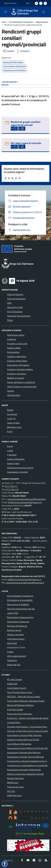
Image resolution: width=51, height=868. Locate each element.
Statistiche (12, 660)
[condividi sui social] (8, 51)
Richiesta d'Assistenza (17, 626)
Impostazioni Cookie (16, 647)
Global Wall (12, 684)
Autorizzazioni (13, 352)
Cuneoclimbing (14, 722)
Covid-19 (11, 418)
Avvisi (10, 431)
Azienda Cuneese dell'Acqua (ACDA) (23, 740)
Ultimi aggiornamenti (17, 656)
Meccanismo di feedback (18, 604)
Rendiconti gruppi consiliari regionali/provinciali (26, 123)
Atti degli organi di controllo (26, 143)
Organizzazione (42, 22)
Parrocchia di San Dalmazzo (20, 714)
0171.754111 (11, 486)
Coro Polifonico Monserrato (19, 744)
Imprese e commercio (17, 374)
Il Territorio (12, 455)
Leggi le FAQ (13, 613)
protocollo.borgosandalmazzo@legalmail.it (26, 499)
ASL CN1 (11, 791)
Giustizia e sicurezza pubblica (20, 369)
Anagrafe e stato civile (17, 344)
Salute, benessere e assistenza (21, 382)
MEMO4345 (13, 783)
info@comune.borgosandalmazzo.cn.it (25, 502)
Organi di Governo (15, 294)
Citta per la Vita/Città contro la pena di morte (27, 731)
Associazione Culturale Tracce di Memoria (26, 757)
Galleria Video (13, 463)
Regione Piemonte (15, 778)
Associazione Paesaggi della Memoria (24, 752)
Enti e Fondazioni (15, 312)
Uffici (9, 303)
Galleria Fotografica (16, 459)
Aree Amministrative (16, 299)
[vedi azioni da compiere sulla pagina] (23, 51)
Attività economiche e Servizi (20, 468)
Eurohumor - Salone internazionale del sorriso (28, 718)
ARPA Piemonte (14, 795)
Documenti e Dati (15, 307)
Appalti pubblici (14, 348)
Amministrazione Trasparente (21, 22)
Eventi (10, 446)
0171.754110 (12, 489)
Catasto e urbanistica (17, 356)
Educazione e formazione (18, 365)
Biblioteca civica (14, 427)
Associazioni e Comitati (17, 472)
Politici (10, 320)
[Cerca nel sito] (44, 12)
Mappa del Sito (14, 665)
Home (4, 22)
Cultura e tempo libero (17, 361)
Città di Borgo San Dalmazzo (28, 12)
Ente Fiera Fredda (15, 709)
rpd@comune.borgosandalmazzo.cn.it (24, 579)
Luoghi (10, 450)
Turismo (10, 391)
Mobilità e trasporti (16, 378)
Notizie (10, 410)
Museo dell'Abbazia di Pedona (20, 705)
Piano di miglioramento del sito (21, 609)
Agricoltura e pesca (16, 335)
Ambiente (11, 339)
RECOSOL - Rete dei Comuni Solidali (24, 697)
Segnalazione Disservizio (18, 622)
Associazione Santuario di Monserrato (24, 770)
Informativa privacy (16, 639)
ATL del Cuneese (15, 679)
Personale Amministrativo (19, 316)
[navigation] (5, 12)
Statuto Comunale (15, 635)
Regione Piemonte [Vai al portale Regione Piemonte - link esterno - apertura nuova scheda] (10, 3)
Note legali (12, 643)
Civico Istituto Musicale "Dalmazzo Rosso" (26, 701)
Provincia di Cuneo (15, 787)
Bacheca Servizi (14, 630)
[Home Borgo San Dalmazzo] (24, 12)
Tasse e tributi (13, 423)
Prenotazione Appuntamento (20, 617)
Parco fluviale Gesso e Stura (20, 692)
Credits (10, 652)
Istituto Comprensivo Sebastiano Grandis (25, 774)
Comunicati (12, 414)
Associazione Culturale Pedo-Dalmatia (24, 735)
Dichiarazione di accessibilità (20, 600)
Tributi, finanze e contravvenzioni (22, 387)
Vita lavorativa (14, 395)
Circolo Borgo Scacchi (17, 688)
